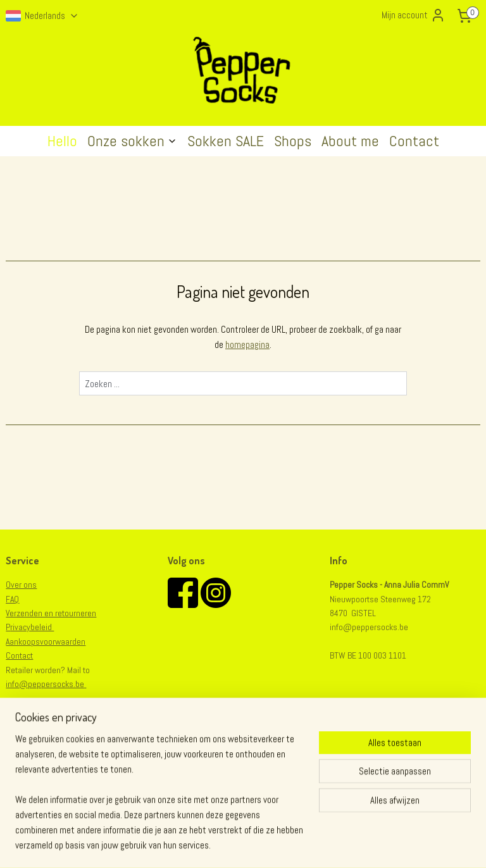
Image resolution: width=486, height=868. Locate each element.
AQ (15, 599)
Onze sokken (132, 141)
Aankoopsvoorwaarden (46, 642)
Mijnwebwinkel (363, 845)
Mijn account (414, 15)
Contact (414, 141)
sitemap (206, 845)
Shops (293, 141)
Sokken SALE (226, 141)
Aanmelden (198, 778)
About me (350, 141)
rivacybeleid (32, 627)
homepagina (247, 344)
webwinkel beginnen (269, 845)
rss (228, 845)
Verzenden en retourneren (51, 613)
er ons (24, 585)
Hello (62, 141)
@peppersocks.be (52, 684)
